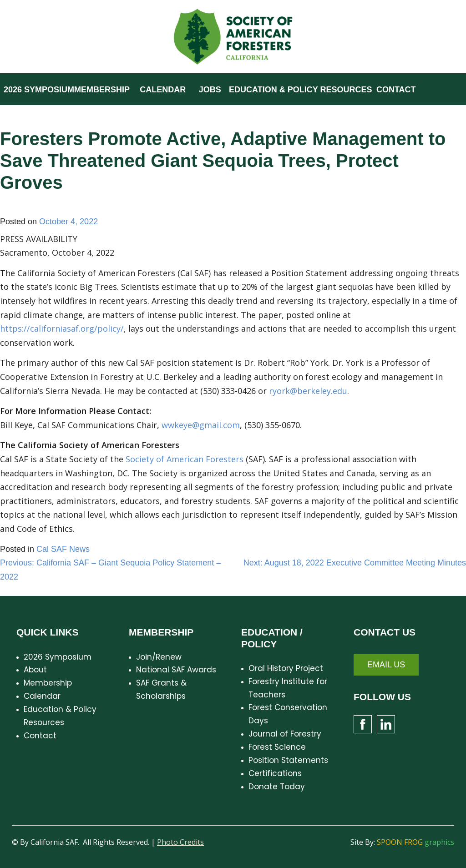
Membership (48, 683)
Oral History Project (286, 668)
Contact (40, 736)
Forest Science (277, 747)
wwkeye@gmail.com (201, 425)
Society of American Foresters (185, 459)
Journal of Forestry (285, 734)
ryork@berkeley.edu (308, 391)
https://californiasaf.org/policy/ (62, 328)
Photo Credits (180, 842)
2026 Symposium (58, 657)
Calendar (42, 696)
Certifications (275, 773)
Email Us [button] (386, 665)
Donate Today (277, 787)
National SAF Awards (176, 670)
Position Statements (288, 760)
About (35, 670)
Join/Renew (159, 657)
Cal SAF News (63, 549)
